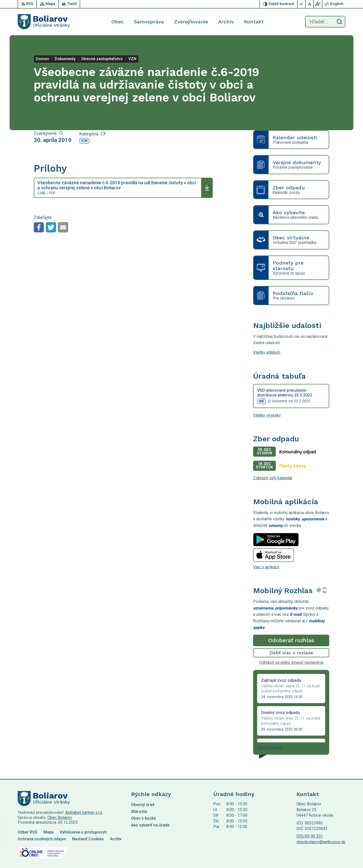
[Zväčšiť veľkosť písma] (318, 4)
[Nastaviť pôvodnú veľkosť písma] (310, 4)
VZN (84, 141)
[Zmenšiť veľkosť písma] (302, 4)
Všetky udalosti (267, 352)
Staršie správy (270, 748)
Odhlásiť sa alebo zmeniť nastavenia (291, 662)
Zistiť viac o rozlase (291, 653)
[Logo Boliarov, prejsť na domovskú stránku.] (44, 22)
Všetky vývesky (267, 415)
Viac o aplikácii (266, 567)
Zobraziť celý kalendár (273, 478)
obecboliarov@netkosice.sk (321, 842)
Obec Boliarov (60, 818)
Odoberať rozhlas (291, 640)
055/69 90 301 (310, 836)
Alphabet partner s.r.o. (84, 812)
